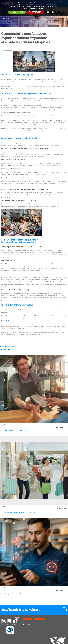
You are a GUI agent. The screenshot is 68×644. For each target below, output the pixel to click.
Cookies (31, 8)
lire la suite (60, 427)
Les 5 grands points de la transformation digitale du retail (17, 512)
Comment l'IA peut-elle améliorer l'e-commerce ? (15, 594)
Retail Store (40, 619)
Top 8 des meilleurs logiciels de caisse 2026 (13, 431)
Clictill (9, 332)
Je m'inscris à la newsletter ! (21, 610)
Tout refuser (35, 12)
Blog (8, 19)
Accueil (4, 19)
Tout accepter (17, 12)
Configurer (52, 12)
